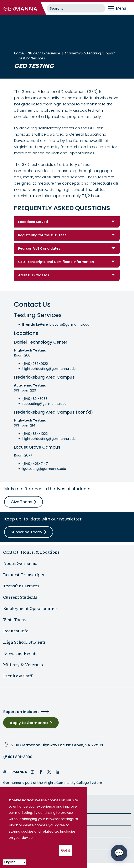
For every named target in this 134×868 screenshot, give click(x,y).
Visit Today (15, 620)
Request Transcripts (24, 575)
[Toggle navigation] (120, 8)
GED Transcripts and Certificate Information (56, 262)
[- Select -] (15, 862)
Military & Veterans (23, 665)
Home (19, 53)
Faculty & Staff (18, 676)
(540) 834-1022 (35, 434)
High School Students (24, 642)
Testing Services (32, 58)
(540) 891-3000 (18, 757)
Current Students (20, 597)
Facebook (41, 772)
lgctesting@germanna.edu (44, 469)
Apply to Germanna (29, 723)
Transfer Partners (21, 586)
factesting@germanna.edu (44, 404)
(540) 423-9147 (35, 464)
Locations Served (33, 222)
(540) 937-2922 (35, 364)
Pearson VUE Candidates (39, 248)
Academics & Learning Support (90, 53)
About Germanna (20, 563)
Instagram (32, 772)
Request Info (16, 631)
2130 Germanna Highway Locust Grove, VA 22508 (57, 745)
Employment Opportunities (30, 608)
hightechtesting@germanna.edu (49, 369)
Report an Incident (21, 712)
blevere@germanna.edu (69, 325)
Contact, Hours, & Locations (31, 552)
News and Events (20, 653)
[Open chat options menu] (119, 853)
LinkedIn (57, 772)
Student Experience (44, 53)
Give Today (21, 502)
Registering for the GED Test (42, 235)
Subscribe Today (27, 532)
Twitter (49, 772)
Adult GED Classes (34, 275)
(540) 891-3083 (35, 399)
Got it (66, 850)
